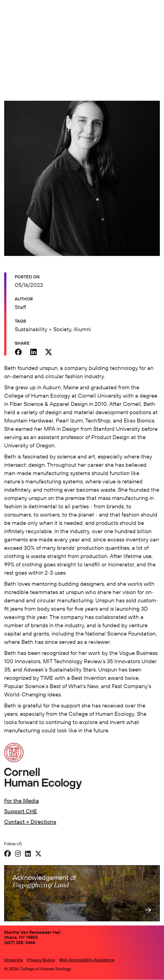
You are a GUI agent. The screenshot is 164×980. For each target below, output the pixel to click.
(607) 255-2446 (20, 942)
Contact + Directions (30, 822)
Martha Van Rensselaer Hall (32, 932)
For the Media (22, 801)
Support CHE (21, 811)
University (14, 960)
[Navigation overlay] (156, 16)
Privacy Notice (41, 960)
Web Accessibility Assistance (87, 960)
